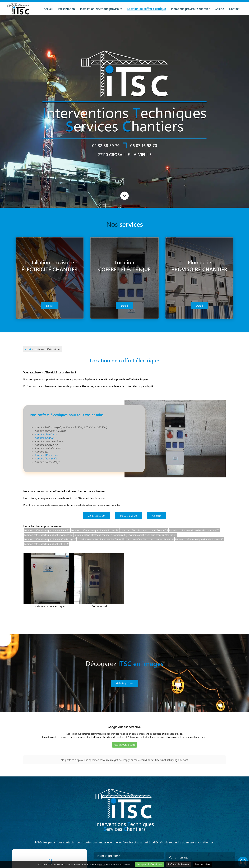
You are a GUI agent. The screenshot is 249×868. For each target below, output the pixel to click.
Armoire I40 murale (46, 458)
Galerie (219, 9)
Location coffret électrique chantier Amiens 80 (48, 535)
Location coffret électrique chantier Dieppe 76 (144, 530)
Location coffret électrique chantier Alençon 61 (152, 535)
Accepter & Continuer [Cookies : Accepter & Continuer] (149, 864)
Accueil (48, 9)
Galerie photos (125, 683)
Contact (234, 9)
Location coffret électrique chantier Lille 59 (46, 544)
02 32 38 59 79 (106, 145)
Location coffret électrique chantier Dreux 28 (101, 539)
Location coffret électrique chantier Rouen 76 (95, 530)
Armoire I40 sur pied (46, 455)
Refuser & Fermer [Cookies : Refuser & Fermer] (178, 864)
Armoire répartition (46, 434)
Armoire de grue (44, 438)
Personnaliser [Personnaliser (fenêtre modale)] (203, 864)
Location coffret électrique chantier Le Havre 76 (194, 530)
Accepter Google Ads (124, 745)
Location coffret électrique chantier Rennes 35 (199, 539)
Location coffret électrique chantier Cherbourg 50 (50, 539)
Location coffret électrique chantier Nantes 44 (150, 539)
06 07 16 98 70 (144, 145)
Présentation (67, 9)
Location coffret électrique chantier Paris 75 (47, 530)
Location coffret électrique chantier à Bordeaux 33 (100, 535)
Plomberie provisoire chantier (190, 9)
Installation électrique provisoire (101, 9)
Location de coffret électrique (147, 9)
